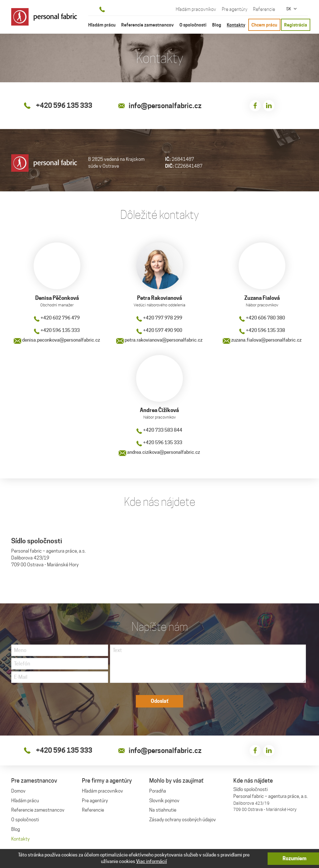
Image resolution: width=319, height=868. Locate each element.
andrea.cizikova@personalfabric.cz (159, 453)
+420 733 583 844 (159, 431)
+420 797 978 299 (159, 318)
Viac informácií (152, 861)
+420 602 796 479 (57, 318)
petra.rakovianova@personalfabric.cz (159, 340)
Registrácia (296, 25)
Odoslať (160, 702)
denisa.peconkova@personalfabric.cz (57, 340)
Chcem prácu (264, 25)
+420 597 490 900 (159, 331)
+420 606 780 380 (262, 318)
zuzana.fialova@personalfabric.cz (262, 340)
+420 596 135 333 (57, 331)
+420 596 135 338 (262, 331)
